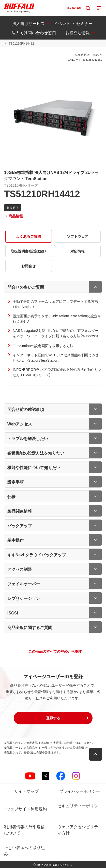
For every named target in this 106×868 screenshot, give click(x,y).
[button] (53, 718)
